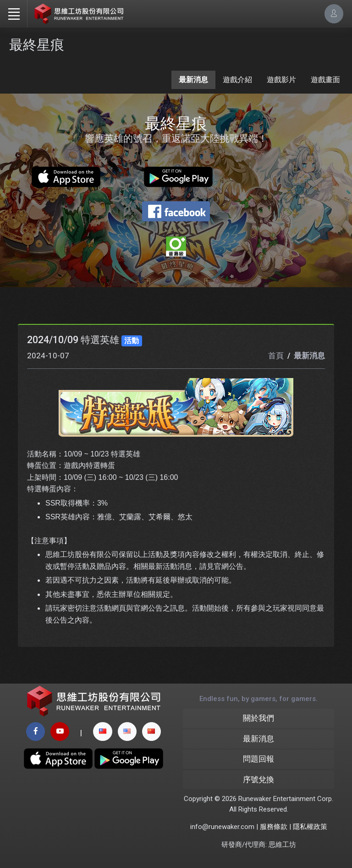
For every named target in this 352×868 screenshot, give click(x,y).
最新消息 (193, 80)
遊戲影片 (281, 80)
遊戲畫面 (325, 80)
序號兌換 (258, 779)
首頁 (276, 356)
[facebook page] (36, 732)
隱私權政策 (310, 827)
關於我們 (258, 718)
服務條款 (274, 827)
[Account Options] (334, 14)
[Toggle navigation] (14, 14)
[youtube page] (60, 732)
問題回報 (258, 759)
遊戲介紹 (237, 80)
